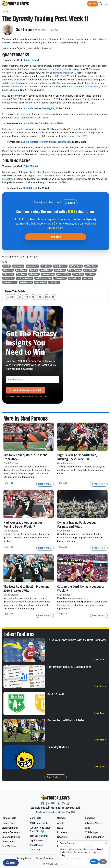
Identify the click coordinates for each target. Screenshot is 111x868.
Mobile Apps (91, 832)
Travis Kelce (78, 274)
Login (70, 203)
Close (103, 862)
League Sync (8, 823)
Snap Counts (36, 845)
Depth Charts (36, 840)
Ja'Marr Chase (91, 266)
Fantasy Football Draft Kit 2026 (66, 720)
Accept (94, 862)
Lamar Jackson (55, 69)
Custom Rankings (11, 837)
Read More (45, 484)
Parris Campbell (60, 266)
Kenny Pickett (49, 142)
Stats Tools (35, 849)
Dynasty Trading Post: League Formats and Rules (77, 524)
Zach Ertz (33, 270)
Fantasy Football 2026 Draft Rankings (69, 667)
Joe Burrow (23, 69)
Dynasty (7, 266)
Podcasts (62, 832)
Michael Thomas (10, 282)
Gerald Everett (14, 87)
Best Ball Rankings (39, 836)
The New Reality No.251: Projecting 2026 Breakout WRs (27, 588)
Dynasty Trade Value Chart (40, 829)
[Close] (106, 843)
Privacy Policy (24, 858)
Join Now (93, 4)
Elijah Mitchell (31, 166)
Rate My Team (56, 693)
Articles (6, 12)
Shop (88, 827)
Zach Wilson (64, 142)
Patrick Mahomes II (65, 73)
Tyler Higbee (8, 274)
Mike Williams (59, 83)
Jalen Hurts (36, 69)
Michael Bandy (92, 87)
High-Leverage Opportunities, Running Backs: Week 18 (77, 457)
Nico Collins (8, 270)
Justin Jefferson (22, 118)
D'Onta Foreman (75, 270)
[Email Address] (33, 380)
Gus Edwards (21, 270)
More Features (56, 777)
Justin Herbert (31, 60)
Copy (11, 297)
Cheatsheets (8, 841)
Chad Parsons (25, 30)
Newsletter (63, 837)
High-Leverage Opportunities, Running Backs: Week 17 (23, 524)
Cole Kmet (90, 274)
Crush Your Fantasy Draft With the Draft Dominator (77, 640)
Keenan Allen (14, 83)
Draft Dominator (10, 827)
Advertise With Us (94, 823)
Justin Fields (57, 123)
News (60, 827)
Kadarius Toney (26, 282)
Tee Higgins (48, 108)
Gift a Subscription (95, 837)
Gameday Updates (58, 747)
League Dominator (11, 832)
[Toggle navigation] (106, 4)
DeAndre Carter (72, 87)
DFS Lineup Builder (39, 823)
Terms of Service (44, 858)
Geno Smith (88, 278)
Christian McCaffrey (43, 278)
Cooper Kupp (9, 278)
